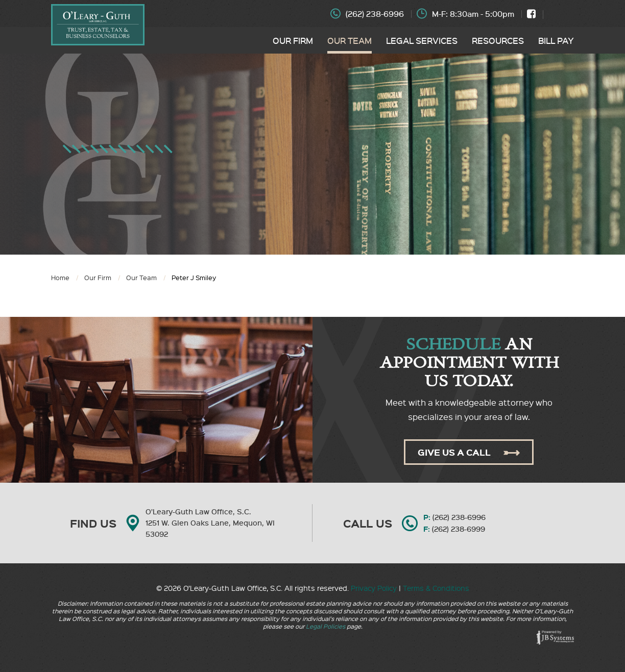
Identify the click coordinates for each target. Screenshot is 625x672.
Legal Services (422, 40)
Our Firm (293, 40)
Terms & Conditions (436, 588)
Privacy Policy (374, 588)
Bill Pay (556, 40)
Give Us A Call (469, 452)
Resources (498, 40)
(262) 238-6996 (375, 14)
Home (60, 277)
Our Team (350, 40)
